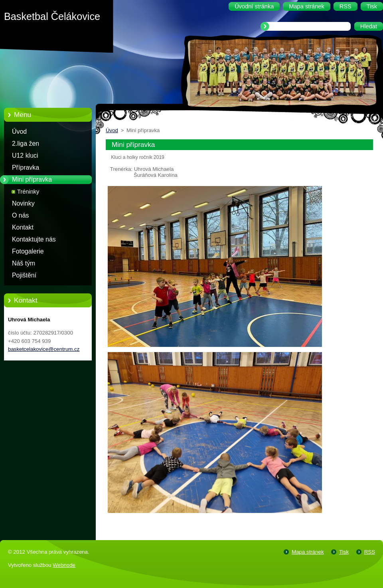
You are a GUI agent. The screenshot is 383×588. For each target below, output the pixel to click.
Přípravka (26, 167)
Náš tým (24, 263)
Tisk (344, 552)
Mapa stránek (308, 552)
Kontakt (23, 227)
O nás (20, 215)
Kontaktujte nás (34, 239)
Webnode (64, 565)
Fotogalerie (28, 251)
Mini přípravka (32, 179)
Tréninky (28, 192)
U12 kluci (25, 155)
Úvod (19, 132)
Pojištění (24, 275)
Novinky (23, 203)
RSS (370, 552)
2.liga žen (26, 144)
